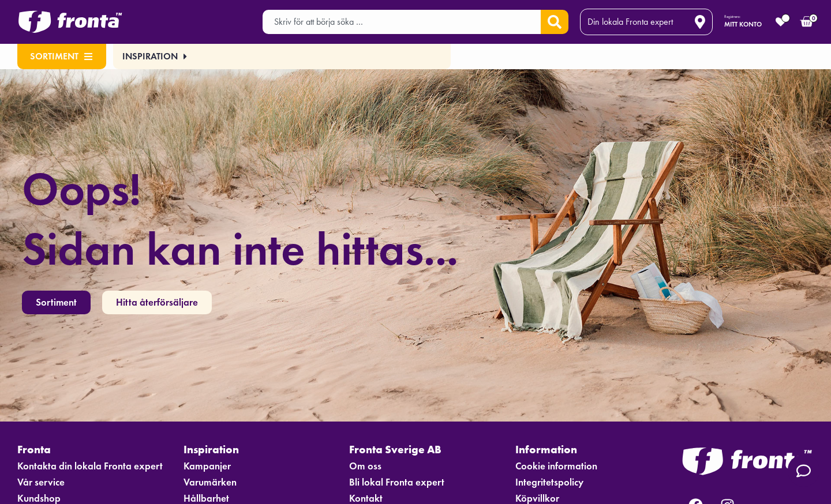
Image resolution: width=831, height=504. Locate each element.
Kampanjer (207, 467)
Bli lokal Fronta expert (397, 483)
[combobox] (402, 22)
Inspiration (215, 449)
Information (550, 449)
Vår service (42, 483)
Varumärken (211, 483)
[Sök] (555, 22)
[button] (153, 57)
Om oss (365, 467)
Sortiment (61, 56)
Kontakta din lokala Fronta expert (91, 467)
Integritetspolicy (550, 483)
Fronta (38, 449)
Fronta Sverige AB (400, 449)
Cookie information (557, 467)
